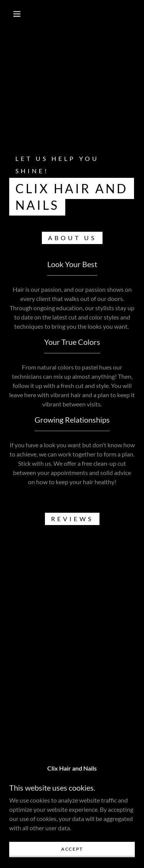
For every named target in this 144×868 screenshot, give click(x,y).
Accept (72, 849)
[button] (17, 14)
